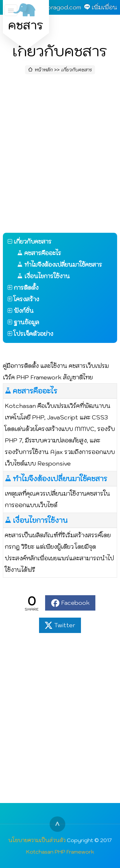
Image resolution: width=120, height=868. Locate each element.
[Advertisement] (60, 155)
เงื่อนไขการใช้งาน (40, 520)
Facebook (75, 603)
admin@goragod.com (51, 7)
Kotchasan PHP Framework (60, 852)
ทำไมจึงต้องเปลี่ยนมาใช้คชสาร (60, 479)
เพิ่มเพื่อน (104, 7)
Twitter (65, 625)
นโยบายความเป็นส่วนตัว (37, 840)
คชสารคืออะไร (35, 391)
